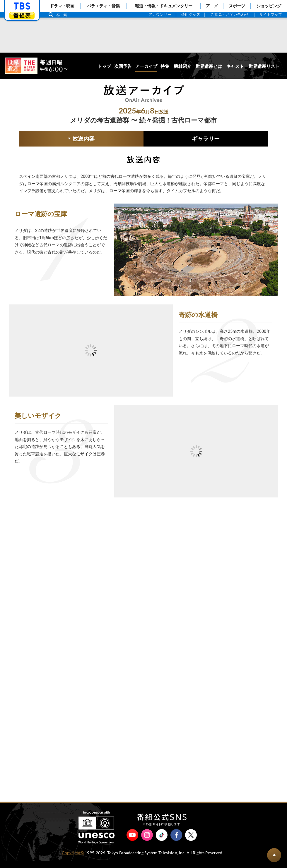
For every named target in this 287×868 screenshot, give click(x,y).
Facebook (176, 842)
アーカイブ (146, 66)
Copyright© (73, 859)
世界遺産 (36, 66)
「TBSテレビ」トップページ (22, 6)
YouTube (132, 842)
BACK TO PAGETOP (274, 855)
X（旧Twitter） (191, 842)
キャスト (235, 66)
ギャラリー (206, 139)
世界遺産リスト (264, 66)
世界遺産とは (209, 66)
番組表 (22, 15)
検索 (63, 15)
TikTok (162, 842)
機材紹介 (182, 66)
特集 (165, 66)
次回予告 (123, 66)
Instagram (147, 842)
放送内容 (57, 139)
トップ (104, 66)
